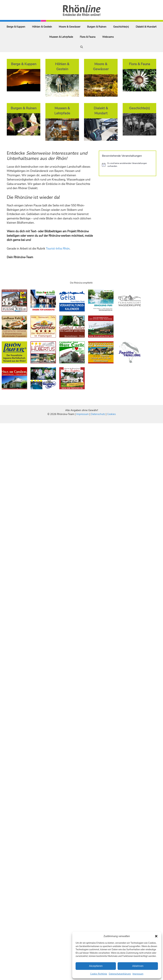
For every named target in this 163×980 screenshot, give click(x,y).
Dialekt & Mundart (146, 27)
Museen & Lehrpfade (61, 37)
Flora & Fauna (88, 37)
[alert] (128, 165)
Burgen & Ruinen (97, 27)
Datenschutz (98, 414)
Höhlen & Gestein (42, 27)
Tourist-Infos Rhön (58, 249)
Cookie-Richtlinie (99, 974)
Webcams (108, 37)
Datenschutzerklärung (120, 974)
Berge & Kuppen (16, 27)
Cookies (111, 414)
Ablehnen (138, 966)
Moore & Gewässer (70, 27)
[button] (156, 936)
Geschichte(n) (121, 27)
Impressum (138, 974)
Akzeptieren (96, 966)
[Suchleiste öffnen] (82, 47)
